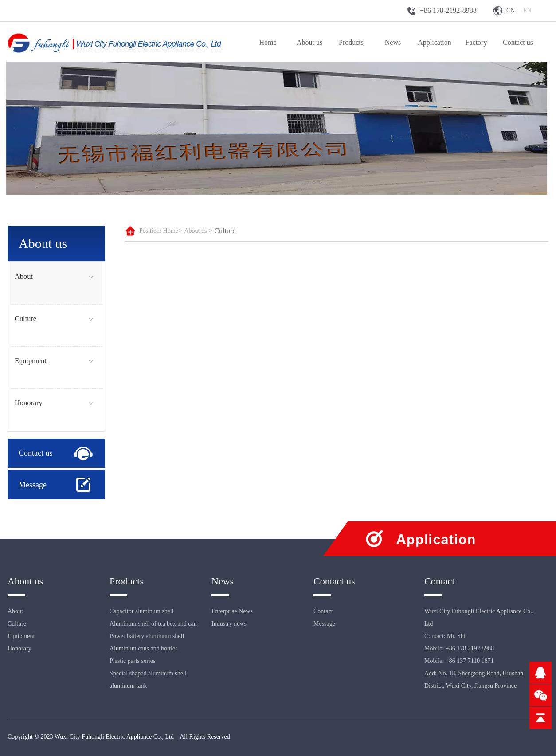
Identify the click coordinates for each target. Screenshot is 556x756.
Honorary (29, 403)
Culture (25, 319)
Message (33, 485)
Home (268, 42)
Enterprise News (232, 611)
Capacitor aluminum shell (142, 611)
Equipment (31, 361)
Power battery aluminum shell (147, 636)
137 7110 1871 (475, 661)
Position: (150, 231)
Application (435, 42)
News (393, 42)
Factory (476, 42)
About (24, 276)
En (527, 10)
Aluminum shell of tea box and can (153, 624)
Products (351, 42)
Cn (511, 10)
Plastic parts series (132, 661)
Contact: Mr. (441, 636)
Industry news (229, 624)
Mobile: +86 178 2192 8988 (459, 648)
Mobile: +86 (440, 661)
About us (309, 42)
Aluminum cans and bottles (144, 648)
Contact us (518, 42)
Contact (323, 611)
